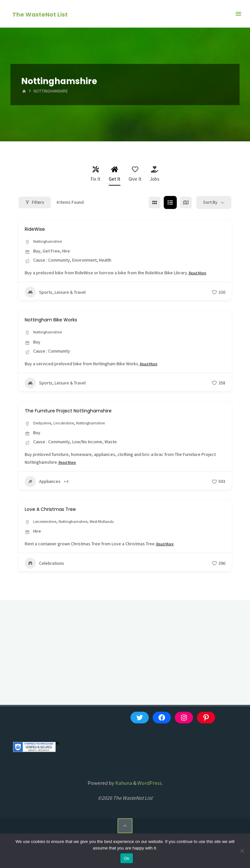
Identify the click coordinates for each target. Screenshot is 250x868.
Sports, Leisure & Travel (55, 293)
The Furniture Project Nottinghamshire (80, 411)
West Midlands (112, 523)
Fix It (96, 174)
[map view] (186, 202)
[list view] (170, 202)
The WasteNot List (41, 14)
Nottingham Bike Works (58, 320)
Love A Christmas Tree (57, 510)
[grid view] (155, 202)
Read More (199, 274)
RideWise (38, 229)
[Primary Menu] (238, 14)
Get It (115, 174)
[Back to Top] (125, 828)
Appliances (43, 483)
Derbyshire (44, 424)
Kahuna (123, 785)
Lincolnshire (69, 424)
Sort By (210, 202)
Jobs (155, 174)
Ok (126, 858)
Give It (135, 174)
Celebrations (44, 565)
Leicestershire (47, 523)
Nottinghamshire (49, 241)
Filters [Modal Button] (35, 202)
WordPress (150, 785)
